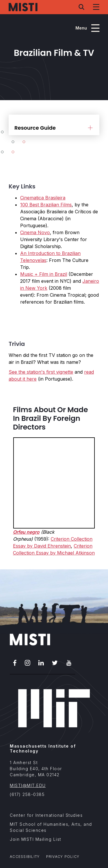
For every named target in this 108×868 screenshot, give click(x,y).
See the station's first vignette (41, 372)
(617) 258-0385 (27, 794)
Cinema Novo (35, 232)
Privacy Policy (63, 857)
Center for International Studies (46, 815)
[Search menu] (82, 7)
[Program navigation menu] (87, 28)
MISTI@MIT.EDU (28, 785)
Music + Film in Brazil (44, 274)
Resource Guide (35, 128)
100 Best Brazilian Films (46, 205)
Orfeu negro (26, 532)
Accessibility (25, 857)
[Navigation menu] (96, 7)
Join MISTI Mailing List (36, 839)
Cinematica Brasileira (43, 198)
